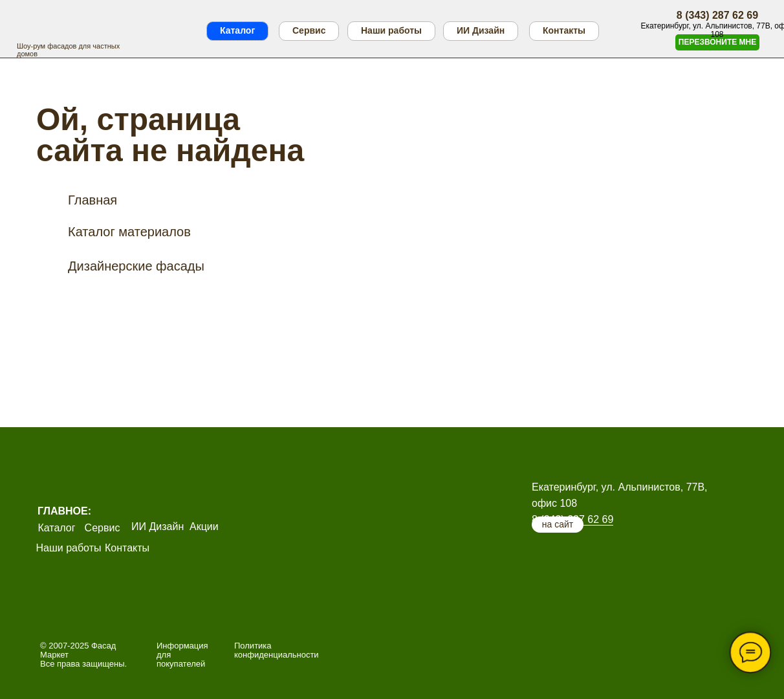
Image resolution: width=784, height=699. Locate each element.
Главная (93, 200)
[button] (717, 42)
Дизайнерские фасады (136, 266)
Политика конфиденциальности (277, 650)
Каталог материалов (129, 232)
